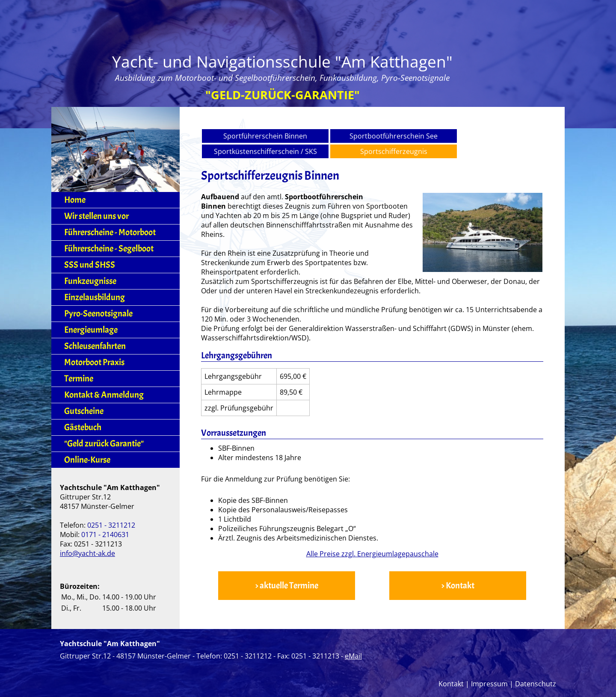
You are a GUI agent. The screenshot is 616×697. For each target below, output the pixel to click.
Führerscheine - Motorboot (110, 232)
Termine (79, 379)
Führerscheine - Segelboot (109, 249)
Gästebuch (83, 427)
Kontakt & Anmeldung (104, 395)
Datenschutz (536, 684)
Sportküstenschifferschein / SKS (265, 151)
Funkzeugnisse (90, 281)
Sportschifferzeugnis (394, 151)
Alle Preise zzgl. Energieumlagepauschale (372, 554)
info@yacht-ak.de (87, 553)
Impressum (489, 684)
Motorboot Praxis (94, 362)
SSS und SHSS (90, 265)
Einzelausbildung (95, 297)
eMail (353, 656)
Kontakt (451, 684)
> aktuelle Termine (287, 586)
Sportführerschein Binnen (265, 136)
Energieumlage (91, 330)
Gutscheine (84, 411)
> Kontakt (458, 586)
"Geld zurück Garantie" (104, 444)
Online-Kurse (87, 460)
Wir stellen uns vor (96, 216)
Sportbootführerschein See (394, 136)
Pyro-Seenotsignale (98, 314)
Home (75, 200)
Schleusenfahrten (95, 346)
